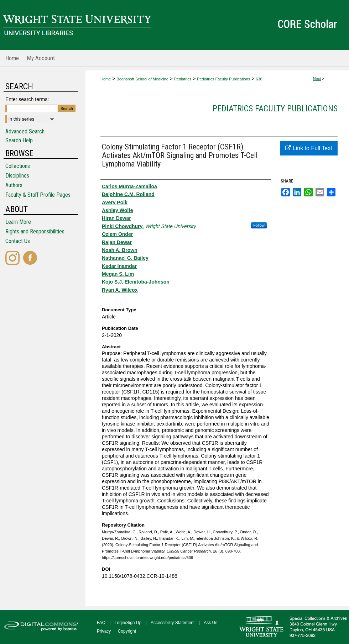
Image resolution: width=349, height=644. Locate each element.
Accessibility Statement (173, 623)
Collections (18, 166)
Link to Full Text (309, 148)
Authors (14, 185)
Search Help (19, 140)
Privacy (104, 631)
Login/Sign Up (128, 623)
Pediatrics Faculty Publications (223, 79)
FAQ (101, 623)
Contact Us (18, 241)
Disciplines (17, 176)
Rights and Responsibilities (35, 231)
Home (106, 79)
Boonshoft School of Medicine (142, 79)
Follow (259, 225)
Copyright (127, 631)
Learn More (18, 222)
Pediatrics (183, 79)
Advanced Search (25, 131)
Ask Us (210, 623)
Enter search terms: (27, 99)
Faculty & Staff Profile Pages (38, 195)
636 (259, 79)
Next (317, 79)
